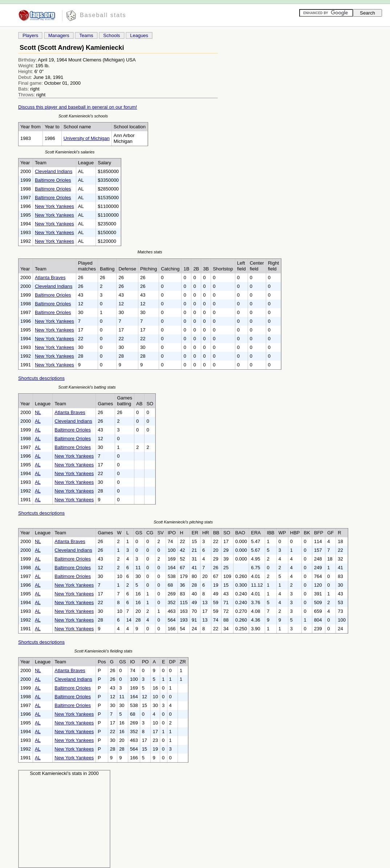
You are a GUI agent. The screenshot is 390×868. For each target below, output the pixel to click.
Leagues (139, 35)
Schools (111, 35)
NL (38, 412)
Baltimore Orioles (53, 180)
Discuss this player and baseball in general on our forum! (78, 107)
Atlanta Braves (50, 278)
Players (30, 35)
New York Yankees (54, 206)
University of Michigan (87, 138)
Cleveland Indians (54, 171)
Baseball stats (103, 15)
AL (38, 421)
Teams (86, 35)
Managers (59, 35)
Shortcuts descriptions (41, 378)
